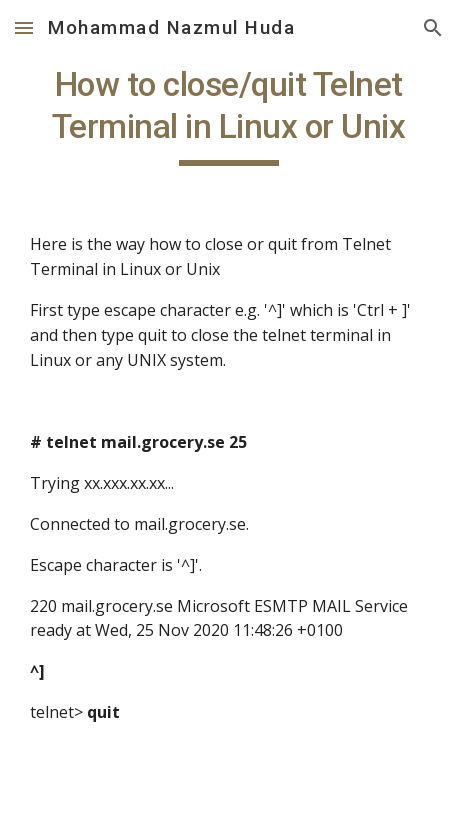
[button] (24, 27)
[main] (229, 115)
